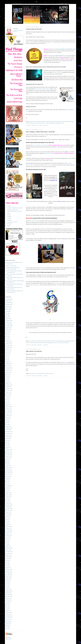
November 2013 (9, 410)
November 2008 (9, 303)
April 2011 (8, 354)
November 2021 (9, 530)
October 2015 (9, 451)
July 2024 (8, 587)
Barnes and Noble (46, 121)
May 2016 (8, 462)
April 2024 (8, 582)
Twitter (9, 213)
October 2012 (9, 387)
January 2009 (8, 306)
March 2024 (8, 580)
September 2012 (9, 385)
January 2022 (8, 534)
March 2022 (8, 537)
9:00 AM (40, 345)
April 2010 (8, 333)
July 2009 (8, 317)
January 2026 (8, 620)
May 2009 (8, 313)
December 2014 (9, 433)
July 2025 (8, 609)
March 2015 (8, 439)
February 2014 (9, 415)
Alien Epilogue (39, 341)
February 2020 (9, 496)
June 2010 (8, 337)
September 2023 (9, 569)
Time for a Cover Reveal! (11, 266)
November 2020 (9, 509)
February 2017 (9, 476)
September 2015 (9, 449)
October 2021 (9, 528)
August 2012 (8, 383)
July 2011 (8, 360)
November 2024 (9, 595)
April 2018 (8, 489)
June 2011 (8, 358)
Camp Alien (64, 341)
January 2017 (8, 474)
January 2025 (8, 598)
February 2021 (9, 514)
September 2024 (9, 591)
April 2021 (8, 517)
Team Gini (54, 343)
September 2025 (9, 612)
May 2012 (8, 378)
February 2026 (9, 621)
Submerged (51, 123)
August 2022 (8, 546)
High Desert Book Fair (60, 56)
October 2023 (9, 571)
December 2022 (9, 553)
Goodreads (9, 220)
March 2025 (8, 602)
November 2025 (9, 616)
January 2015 (8, 435)
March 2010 (8, 331)
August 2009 (8, 319)
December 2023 (9, 575)
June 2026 (8, 629)
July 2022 (8, 544)
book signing (59, 341)
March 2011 (8, 353)
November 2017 (9, 485)
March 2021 (8, 516)
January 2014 (8, 414)
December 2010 (9, 347)
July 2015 (8, 446)
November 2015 (9, 453)
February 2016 (9, 457)
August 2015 (8, 448)
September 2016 (9, 467)
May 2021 (8, 519)
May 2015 (8, 442)
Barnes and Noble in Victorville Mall (64, 49)
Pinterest (9, 215)
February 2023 (9, 557)
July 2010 (8, 338)
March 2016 (8, 458)
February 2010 (9, 329)
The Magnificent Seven (59, 123)
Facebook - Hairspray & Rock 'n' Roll (15, 208)
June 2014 (8, 423)
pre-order (47, 373)
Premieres (66, 362)
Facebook (9, 206)
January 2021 (8, 512)
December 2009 (9, 326)
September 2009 (9, 320)
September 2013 (9, 406)
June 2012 (8, 380)
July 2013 (8, 403)
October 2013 (9, 408)
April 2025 (8, 603)
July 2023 (8, 566)
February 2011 (9, 351)
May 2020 (8, 500)
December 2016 (9, 473)
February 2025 (9, 600)
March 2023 (8, 559)
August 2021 (8, 525)
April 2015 (8, 440)
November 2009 (9, 324)
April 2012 (8, 376)
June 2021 (8, 521)
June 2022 (8, 543)
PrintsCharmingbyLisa (35, 285)
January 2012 (8, 371)
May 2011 (8, 356)
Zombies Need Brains (57, 72)
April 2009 (8, 311)
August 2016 (8, 466)
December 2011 (9, 369)
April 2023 (8, 560)
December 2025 (9, 618)
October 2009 (9, 322)
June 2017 (8, 483)
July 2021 (8, 523)
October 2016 (9, 469)
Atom (10, 639)
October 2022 (9, 550)
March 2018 (8, 487)
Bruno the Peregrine (57, 283)
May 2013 (8, 399)
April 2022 (8, 539)
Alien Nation (32, 373)
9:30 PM (40, 376)
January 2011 (8, 349)
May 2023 (8, 562)
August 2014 (8, 426)
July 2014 (8, 424)
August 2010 (8, 340)
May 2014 (8, 421)
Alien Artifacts (32, 341)
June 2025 (8, 607)
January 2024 (8, 577)
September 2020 (9, 505)
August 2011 (8, 362)
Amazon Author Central (12, 222)
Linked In (9, 218)
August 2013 (8, 405)
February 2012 (9, 372)
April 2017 (8, 480)
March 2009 (8, 310)
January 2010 (8, 328)
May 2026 (8, 627)
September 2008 (9, 299)
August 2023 (8, 568)
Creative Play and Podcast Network (43, 89)
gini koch (64, 121)
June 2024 (8, 586)
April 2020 (8, 498)
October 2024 (9, 593)
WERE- (67, 343)
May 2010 (8, 335)
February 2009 (9, 308)
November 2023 (9, 573)
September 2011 (9, 363)
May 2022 (8, 541)
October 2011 (9, 365)
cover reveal (37, 373)
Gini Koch (16, 29)
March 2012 (8, 374)
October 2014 (9, 430)
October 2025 (9, 614)
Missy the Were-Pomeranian (40, 343)
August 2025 (8, 611)
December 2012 (9, 390)
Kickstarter (32, 123)
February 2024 (9, 578)
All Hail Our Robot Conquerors (36, 121)
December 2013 (9, 412)
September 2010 (9, 342)
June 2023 (8, 564)
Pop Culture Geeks (39, 123)
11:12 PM (40, 125)
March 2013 (8, 396)
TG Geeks (9, 224)
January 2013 (8, 392)
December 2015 (9, 455)
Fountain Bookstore (48, 165)
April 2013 (8, 397)
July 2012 (8, 381)
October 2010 (9, 344)
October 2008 (9, 301)
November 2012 (9, 389)
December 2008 (9, 304)
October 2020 (9, 507)
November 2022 (9, 552)
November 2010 (9, 346)
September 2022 (9, 548)
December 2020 (9, 510)
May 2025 (8, 605)
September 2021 (9, 526)
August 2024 (8, 589)
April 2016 (8, 460)
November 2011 (9, 367)
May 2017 (8, 482)
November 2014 (9, 431)
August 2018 (8, 492)
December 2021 (9, 532)
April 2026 (8, 625)
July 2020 (8, 501)
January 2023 (8, 555)
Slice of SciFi (46, 123)
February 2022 (9, 535)
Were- (55, 193)
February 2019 (9, 494)
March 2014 (8, 417)
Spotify (9, 225)
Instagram (9, 217)
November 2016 (9, 471)
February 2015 (9, 437)
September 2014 (9, 428)
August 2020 (8, 503)
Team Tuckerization (61, 343)
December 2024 (9, 596)
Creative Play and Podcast (56, 121)
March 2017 (8, 478)
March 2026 (8, 623)
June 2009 (8, 315)
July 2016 (8, 464)
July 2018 (8, 491)
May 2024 (8, 584)
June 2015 (8, 444)
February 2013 (9, 394)
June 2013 (8, 401)
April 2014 (8, 419)
